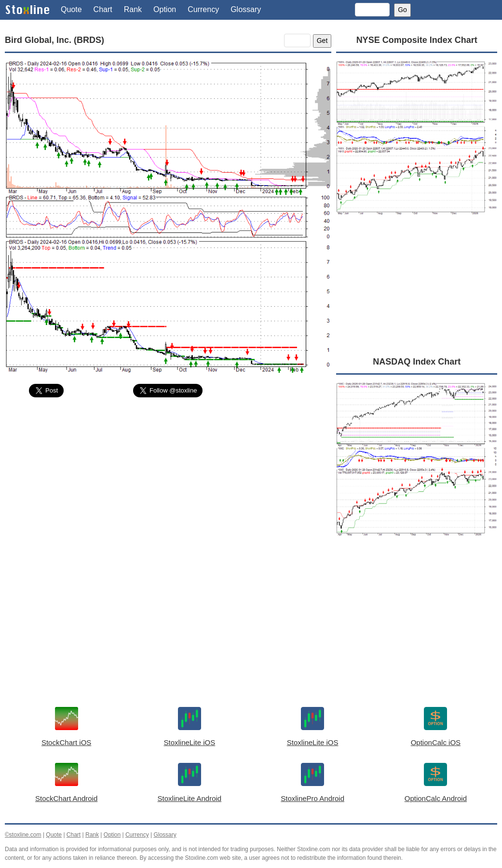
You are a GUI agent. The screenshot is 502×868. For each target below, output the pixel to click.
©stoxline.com (23, 835)
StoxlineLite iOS (190, 742)
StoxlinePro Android (312, 798)
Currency (203, 9)
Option (165, 9)
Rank (133, 9)
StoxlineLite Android (190, 798)
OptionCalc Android (436, 798)
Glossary (246, 9)
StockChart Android (66, 798)
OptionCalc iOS (436, 742)
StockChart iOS (66, 742)
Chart (103, 9)
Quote (71, 9)
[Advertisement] (168, 477)
